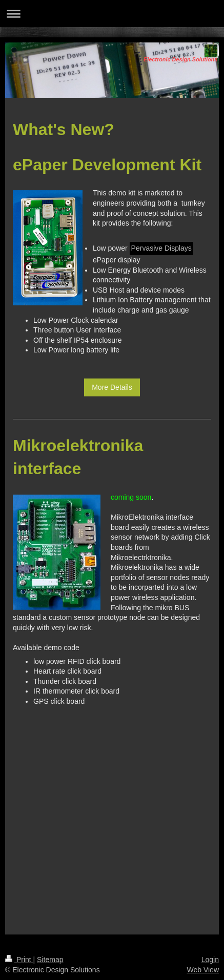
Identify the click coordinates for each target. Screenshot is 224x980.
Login (210, 960)
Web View (203, 970)
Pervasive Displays (161, 248)
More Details (112, 387)
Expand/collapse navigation (112, 14)
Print (19, 960)
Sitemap (50, 960)
